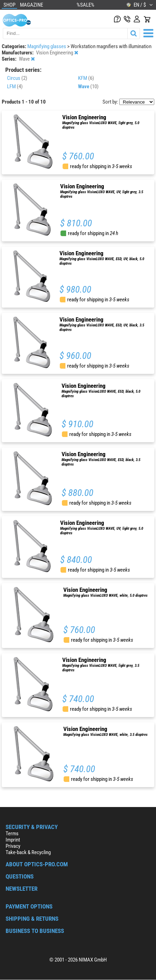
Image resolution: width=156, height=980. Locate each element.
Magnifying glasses (47, 46)
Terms (12, 834)
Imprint (13, 840)
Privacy (13, 846)
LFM (15, 86)
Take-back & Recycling (28, 852)
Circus (17, 78)
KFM (86, 78)
